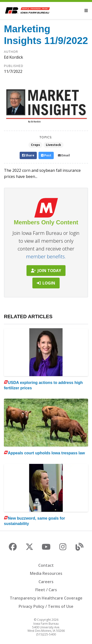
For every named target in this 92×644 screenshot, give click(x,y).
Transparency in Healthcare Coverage (46, 598)
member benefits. (46, 257)
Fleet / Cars (46, 590)
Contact (46, 565)
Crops (35, 145)
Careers (46, 582)
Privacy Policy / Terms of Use (46, 606)
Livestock (53, 145)
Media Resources (46, 573)
